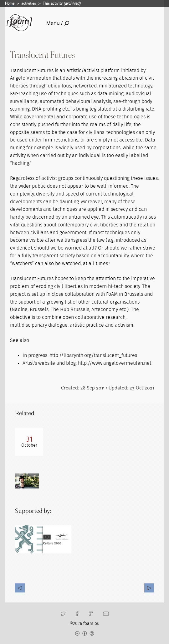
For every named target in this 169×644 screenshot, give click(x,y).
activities (29, 3)
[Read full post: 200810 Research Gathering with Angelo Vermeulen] (29, 442)
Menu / (58, 23)
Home (10, 3)
